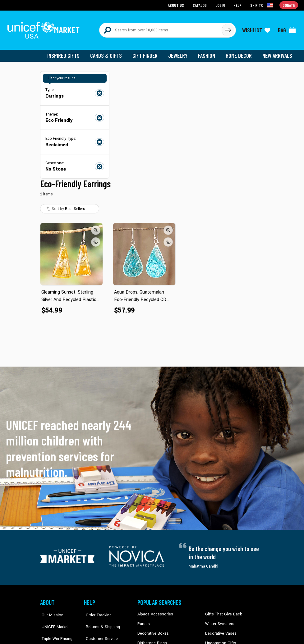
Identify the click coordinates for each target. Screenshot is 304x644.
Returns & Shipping (100, 621)
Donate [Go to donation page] (289, 5)
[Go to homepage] (45, 29)
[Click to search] (228, 29)
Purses (143, 621)
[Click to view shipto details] (263, 5)
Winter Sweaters (219, 621)
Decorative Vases (220, 630)
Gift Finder (148, 53)
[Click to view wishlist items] (256, 29)
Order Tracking (96, 611)
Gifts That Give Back (222, 611)
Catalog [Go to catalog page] (200, 5)
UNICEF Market (53, 621)
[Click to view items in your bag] (287, 29)
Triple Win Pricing (55, 630)
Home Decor (240, 53)
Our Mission (51, 611)
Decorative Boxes (152, 630)
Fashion (208, 53)
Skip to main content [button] (152, 0)
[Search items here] (161, 29)
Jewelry (180, 53)
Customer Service (99, 630)
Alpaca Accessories (154, 611)
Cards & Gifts (110, 53)
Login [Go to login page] (221, 5)
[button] (96, 227)
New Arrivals (278, 53)
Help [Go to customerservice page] (238, 5)
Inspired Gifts (68, 53)
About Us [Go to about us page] (177, 5)
